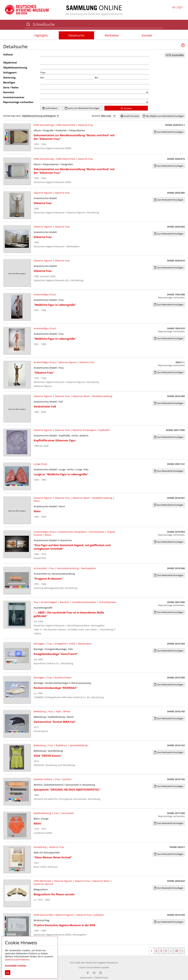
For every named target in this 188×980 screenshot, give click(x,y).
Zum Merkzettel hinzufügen (169, 132)
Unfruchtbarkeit (107, 602)
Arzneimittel (40, 568)
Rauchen (64, 602)
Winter (67, 711)
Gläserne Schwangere (84, 430)
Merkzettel (112, 35)
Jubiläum (99, 915)
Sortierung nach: (31, 116)
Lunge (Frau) (40, 464)
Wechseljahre (89, 568)
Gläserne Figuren (43, 193)
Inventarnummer (14, 97)
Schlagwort (10, 72)
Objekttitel (10, 63)
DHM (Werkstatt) (42, 881)
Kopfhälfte (104, 430)
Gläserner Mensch (44, 884)
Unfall (72, 644)
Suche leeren (50, 108)
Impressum (86, 978)
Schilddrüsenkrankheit (84, 602)
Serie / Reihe (11, 87)
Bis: (97, 78)
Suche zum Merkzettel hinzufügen (82, 108)
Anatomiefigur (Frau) (45, 294)
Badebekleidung (42, 813)
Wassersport (85, 644)
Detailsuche (76, 35)
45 (177, 951)
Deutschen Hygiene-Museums (102, 963)
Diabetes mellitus (43, 779)
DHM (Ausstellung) (44, 125)
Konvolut (9, 92)
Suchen (126, 108)
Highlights (41, 35)
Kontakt (147, 35)
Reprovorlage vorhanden (18, 102)
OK (8, 973)
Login (178, 7)
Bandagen (39, 644)
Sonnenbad (67, 813)
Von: (42, 78)
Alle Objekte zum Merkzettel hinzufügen (163, 116)
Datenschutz (101, 978)
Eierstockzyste (97, 532)
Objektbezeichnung (15, 67)
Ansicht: (104, 116)
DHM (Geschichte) (66, 125)
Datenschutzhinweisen (17, 960)
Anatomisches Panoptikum (73, 532)
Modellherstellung (102, 396)
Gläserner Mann (81, 396)
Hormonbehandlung (68, 568)
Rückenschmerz (63, 678)
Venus (48, 535)
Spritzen (67, 779)
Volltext (8, 54)
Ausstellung (40, 847)
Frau (52, 568)
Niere (37, 501)
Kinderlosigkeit (49, 602)
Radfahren (61, 745)
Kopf (58, 711)
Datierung (9, 77)
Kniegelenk (61, 644)
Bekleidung (40, 711)
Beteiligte (9, 82)
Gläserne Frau (85, 125)
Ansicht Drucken (130, 116)
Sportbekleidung (79, 745)
